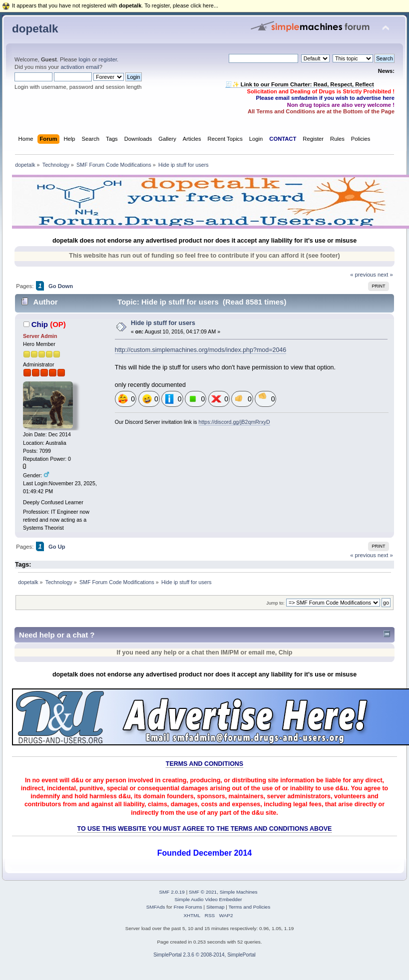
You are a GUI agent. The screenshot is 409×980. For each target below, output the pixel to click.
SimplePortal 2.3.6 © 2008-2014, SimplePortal (204, 955)
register (108, 59)
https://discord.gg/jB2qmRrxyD (234, 422)
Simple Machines (239, 892)
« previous (363, 275)
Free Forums (188, 907)
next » (385, 275)
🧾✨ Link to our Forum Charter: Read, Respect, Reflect (300, 84)
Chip (40, 324)
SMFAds (156, 907)
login (84, 59)
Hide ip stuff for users (163, 323)
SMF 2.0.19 (172, 892)
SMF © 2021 (203, 892)
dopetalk (35, 29)
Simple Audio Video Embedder (208, 899)
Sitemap (215, 907)
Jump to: (275, 603)
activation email (80, 67)
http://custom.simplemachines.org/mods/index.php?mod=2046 (201, 350)
